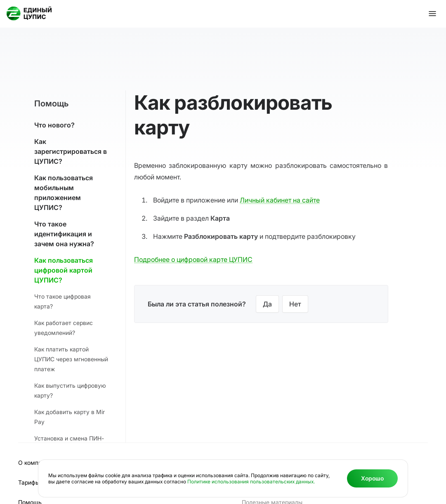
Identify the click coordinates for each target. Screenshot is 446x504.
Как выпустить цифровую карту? (70, 390)
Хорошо (372, 478)
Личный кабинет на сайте (280, 200)
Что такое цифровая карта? (63, 301)
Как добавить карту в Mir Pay (70, 417)
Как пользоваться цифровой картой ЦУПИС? (64, 270)
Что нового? (54, 125)
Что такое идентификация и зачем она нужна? (64, 234)
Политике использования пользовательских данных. (251, 482)
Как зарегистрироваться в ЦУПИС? (71, 151)
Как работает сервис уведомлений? (64, 328)
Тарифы (29, 482)
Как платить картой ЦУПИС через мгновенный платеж (71, 359)
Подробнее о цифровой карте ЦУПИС (193, 259)
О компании (35, 463)
